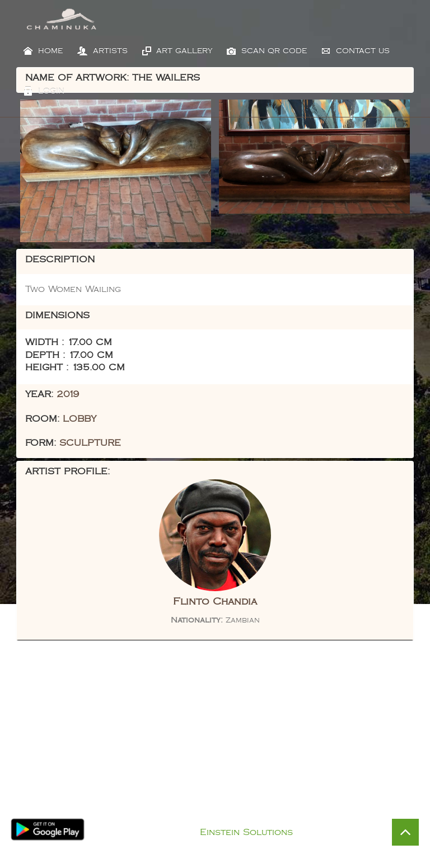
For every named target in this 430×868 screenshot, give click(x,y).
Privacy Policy (226, 819)
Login (44, 91)
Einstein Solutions (246, 832)
